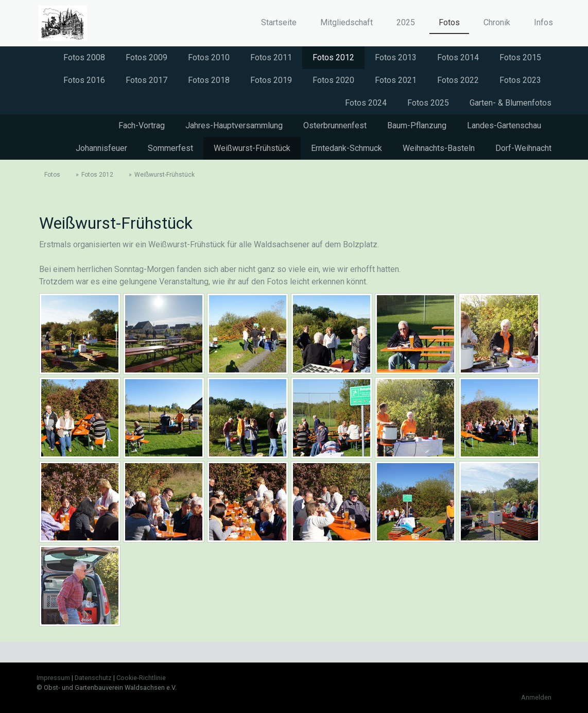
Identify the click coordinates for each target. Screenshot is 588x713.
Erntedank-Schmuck (347, 148)
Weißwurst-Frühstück (252, 148)
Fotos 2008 (84, 57)
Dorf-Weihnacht (523, 148)
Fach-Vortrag (142, 125)
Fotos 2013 (396, 57)
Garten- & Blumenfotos (511, 103)
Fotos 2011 (271, 57)
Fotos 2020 (333, 80)
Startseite (279, 22)
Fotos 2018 (209, 80)
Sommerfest (170, 148)
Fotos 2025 (428, 103)
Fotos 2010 (209, 57)
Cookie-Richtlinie (141, 678)
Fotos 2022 (458, 80)
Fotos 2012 (333, 57)
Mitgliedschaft (347, 22)
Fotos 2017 (146, 80)
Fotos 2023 (520, 80)
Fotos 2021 (396, 80)
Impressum (53, 678)
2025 (406, 22)
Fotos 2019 (271, 80)
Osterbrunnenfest (335, 125)
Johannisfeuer (101, 148)
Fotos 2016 (84, 80)
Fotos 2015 (520, 57)
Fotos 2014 (458, 57)
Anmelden (536, 697)
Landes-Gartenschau (504, 125)
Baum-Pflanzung (417, 125)
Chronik (497, 22)
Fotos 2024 (366, 103)
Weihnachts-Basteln (439, 148)
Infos (543, 22)
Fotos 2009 (146, 57)
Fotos (449, 22)
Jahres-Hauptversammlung (234, 125)
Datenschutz (93, 678)
